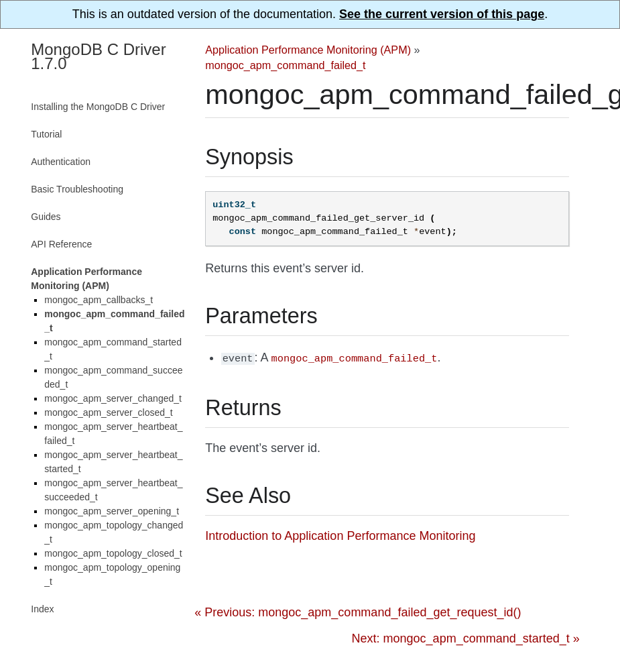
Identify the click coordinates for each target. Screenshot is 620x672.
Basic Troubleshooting (77, 189)
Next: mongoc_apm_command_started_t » (466, 637)
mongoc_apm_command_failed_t (285, 65)
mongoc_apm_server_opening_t (112, 511)
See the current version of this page (442, 14)
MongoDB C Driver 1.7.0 (98, 56)
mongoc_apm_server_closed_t (108, 412)
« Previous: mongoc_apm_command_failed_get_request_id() (358, 611)
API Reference (61, 244)
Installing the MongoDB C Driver (98, 107)
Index (42, 609)
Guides (46, 217)
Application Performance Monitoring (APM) (308, 50)
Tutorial (46, 134)
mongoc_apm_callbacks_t (99, 300)
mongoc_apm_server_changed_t (113, 398)
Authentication (61, 162)
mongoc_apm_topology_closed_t (113, 553)
